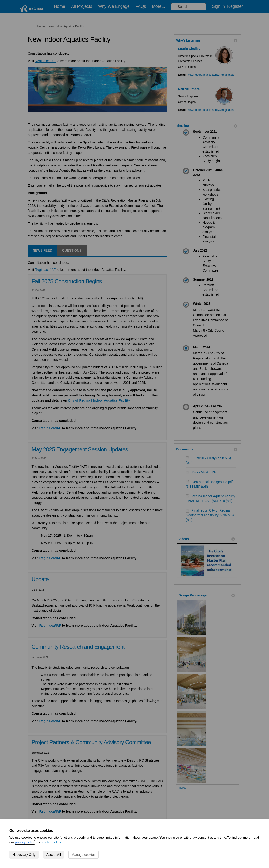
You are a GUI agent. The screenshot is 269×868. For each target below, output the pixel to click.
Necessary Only (24, 855)
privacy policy (25, 842)
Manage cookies (83, 855)
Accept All (54, 855)
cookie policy (51, 842)
